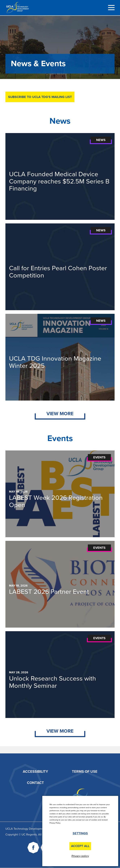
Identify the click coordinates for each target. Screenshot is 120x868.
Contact (35, 783)
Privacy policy (80, 856)
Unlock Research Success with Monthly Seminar (52, 682)
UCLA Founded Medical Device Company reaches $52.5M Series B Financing (59, 181)
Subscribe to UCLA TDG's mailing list (40, 97)
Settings (80, 833)
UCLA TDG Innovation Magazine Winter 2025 (55, 362)
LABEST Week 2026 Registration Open (56, 501)
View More (60, 414)
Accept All (80, 846)
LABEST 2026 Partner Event (49, 592)
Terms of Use (85, 772)
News (101, 140)
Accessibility (35, 772)
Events (99, 457)
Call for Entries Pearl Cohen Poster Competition (58, 272)
